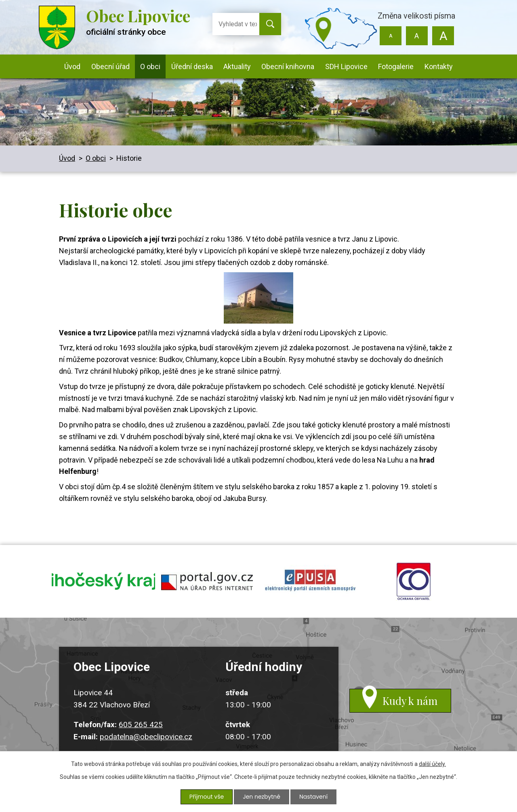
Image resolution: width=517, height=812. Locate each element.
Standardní (417, 36)
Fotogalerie (396, 66)
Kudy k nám (410, 701)
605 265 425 (141, 725)
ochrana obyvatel (414, 581)
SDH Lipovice (346, 66)
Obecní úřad (110, 66)
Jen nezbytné (262, 797)
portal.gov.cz (207, 581)
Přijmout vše (207, 797)
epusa (310, 581)
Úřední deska (192, 66)
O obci (150, 66)
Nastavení (313, 797)
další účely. (432, 764)
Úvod (72, 66)
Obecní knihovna (288, 66)
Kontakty (439, 66)
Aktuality (237, 66)
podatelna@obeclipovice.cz (146, 737)
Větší (443, 36)
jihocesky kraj (103, 581)
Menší (391, 36)
